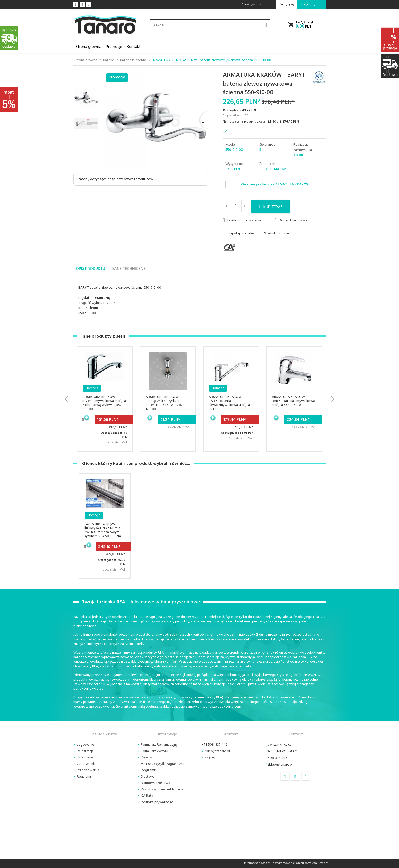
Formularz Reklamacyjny (159, 745)
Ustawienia (85, 758)
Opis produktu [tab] (90, 269)
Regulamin (85, 777)
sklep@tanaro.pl (217, 751)
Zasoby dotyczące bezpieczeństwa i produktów (116, 179)
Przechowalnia (88, 770)
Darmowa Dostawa (156, 783)
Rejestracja (85, 751)
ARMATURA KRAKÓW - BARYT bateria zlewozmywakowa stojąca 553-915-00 (229, 403)
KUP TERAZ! (271, 207)
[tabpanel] (199, 301)
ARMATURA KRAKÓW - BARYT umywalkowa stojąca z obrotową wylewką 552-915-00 (104, 403)
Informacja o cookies (257, 863)
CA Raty (147, 796)
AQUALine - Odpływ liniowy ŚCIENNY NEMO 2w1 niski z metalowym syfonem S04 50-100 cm (103, 530)
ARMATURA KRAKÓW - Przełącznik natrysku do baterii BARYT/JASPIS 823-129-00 (166, 403)
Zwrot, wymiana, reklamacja (162, 789)
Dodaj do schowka (291, 220)
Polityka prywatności (157, 802)
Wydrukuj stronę (274, 234)
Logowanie (85, 745)
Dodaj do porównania (242, 220)
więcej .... (211, 758)
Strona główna (88, 47)
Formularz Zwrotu (155, 751)
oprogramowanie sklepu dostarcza (295, 863)
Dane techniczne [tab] (129, 269)
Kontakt (134, 47)
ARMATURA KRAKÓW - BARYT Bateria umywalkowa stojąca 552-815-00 (293, 401)
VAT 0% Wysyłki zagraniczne (163, 764)
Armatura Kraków (273, 169)
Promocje (114, 47)
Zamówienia (86, 764)
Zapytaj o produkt (240, 234)
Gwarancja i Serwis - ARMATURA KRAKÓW (274, 185)
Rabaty (146, 758)
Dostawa (148, 777)
